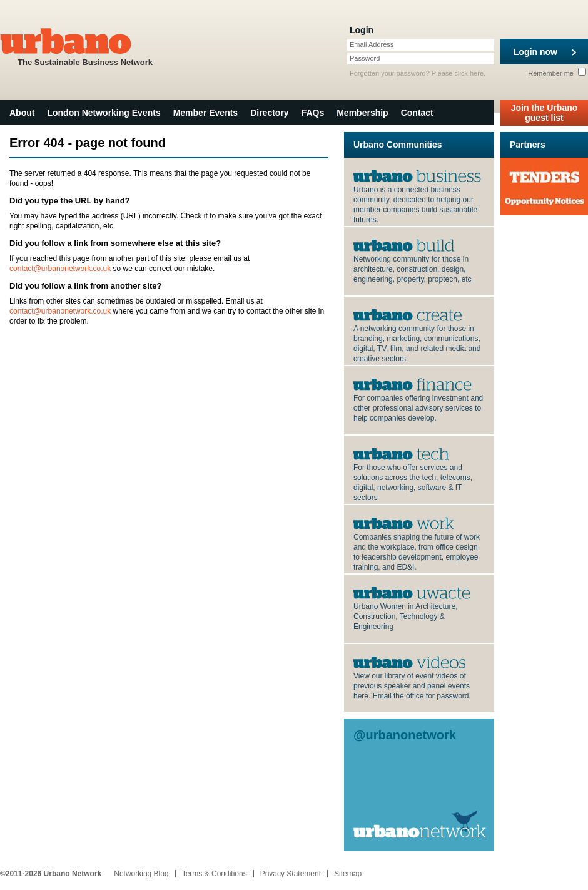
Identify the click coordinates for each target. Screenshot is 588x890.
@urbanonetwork (405, 735)
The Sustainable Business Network (85, 46)
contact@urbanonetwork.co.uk (60, 269)
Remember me (557, 73)
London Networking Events (104, 113)
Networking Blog (141, 874)
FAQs (313, 113)
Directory (269, 113)
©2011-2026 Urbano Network (51, 874)
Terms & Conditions (215, 874)
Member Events (205, 113)
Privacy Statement (291, 874)
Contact (417, 113)
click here (469, 73)
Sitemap (348, 874)
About (22, 113)
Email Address (372, 44)
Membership (362, 113)
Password (365, 58)
